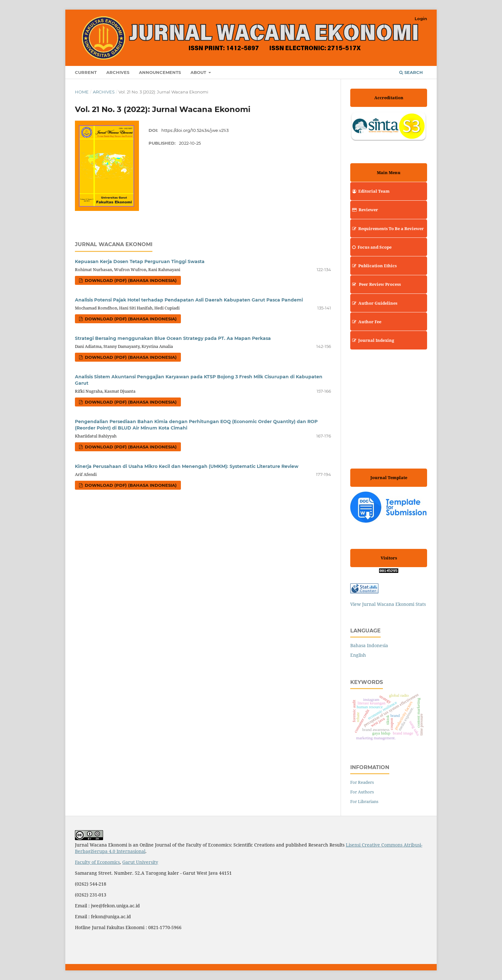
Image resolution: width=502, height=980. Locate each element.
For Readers (362, 782)
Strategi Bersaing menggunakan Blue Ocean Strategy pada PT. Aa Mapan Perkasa (173, 338)
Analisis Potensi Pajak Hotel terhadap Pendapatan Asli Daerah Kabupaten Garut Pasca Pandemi (189, 300)
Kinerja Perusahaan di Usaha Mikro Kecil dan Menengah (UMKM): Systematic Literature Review (187, 466)
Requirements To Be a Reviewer (387, 229)
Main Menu (389, 173)
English (358, 655)
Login (421, 19)
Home (82, 92)
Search (411, 72)
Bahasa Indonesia (369, 645)
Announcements (160, 72)
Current (86, 72)
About (199, 72)
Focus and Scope (371, 247)
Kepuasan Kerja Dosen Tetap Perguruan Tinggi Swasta (140, 261)
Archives (118, 72)
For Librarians (364, 801)
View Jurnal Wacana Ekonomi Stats (388, 604)
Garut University (140, 862)
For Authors (362, 792)
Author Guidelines (374, 303)
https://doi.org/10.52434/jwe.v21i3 (195, 130)
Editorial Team (370, 191)
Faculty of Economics (97, 862)
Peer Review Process (376, 284)
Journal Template (389, 478)
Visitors (389, 558)
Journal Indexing (372, 340)
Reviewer (364, 210)
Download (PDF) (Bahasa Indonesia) (130, 280)
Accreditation (389, 98)
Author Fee (366, 322)
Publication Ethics (373, 266)
